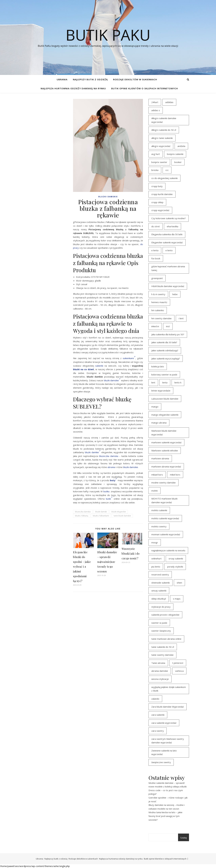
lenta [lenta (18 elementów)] (165, 382)
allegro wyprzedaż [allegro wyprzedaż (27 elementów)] (161, 146)
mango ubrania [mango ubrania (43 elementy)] (159, 423)
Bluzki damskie (108, 197)
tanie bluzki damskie (122, 516)
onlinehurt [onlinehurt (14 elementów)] (156, 558)
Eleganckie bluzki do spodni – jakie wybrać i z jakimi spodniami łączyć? (82, 567)
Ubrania (62, 79)
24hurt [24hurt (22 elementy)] (155, 102)
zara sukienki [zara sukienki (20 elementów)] (158, 715)
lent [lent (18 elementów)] (153, 382)
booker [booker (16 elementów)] (178, 162)
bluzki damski (101, 512)
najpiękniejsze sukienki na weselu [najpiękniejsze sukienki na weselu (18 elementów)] (168, 550)
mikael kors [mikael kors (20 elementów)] (157, 475)
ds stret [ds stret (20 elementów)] (156, 226)
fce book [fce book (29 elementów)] (156, 258)
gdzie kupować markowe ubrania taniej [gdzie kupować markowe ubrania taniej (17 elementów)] (168, 268)
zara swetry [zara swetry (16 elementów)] (158, 731)
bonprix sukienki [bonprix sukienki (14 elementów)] (175, 154)
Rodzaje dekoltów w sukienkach (135, 79)
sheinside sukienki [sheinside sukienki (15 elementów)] (160, 583)
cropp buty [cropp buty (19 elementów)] (157, 186)
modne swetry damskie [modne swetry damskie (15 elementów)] (163, 483)
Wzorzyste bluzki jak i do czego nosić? (131, 554)
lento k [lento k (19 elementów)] (178, 382)
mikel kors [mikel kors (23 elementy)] (175, 475)
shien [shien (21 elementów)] (179, 583)
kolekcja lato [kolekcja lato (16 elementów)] (158, 366)
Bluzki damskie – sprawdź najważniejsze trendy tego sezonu (107, 562)
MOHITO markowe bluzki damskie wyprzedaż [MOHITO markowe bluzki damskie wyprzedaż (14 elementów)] (164, 500)
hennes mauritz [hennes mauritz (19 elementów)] (159, 302)
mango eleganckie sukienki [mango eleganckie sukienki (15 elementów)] (165, 415)
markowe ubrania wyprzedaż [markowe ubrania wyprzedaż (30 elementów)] (166, 467)
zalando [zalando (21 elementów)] (155, 699)
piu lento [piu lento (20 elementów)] (156, 567)
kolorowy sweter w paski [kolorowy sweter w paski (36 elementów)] (164, 375)
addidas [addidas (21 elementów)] (169, 102)
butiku (106, 491)
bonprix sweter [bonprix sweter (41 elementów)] (159, 162)
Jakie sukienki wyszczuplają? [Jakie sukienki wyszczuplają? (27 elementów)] (166, 358)
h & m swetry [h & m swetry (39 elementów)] (158, 294)
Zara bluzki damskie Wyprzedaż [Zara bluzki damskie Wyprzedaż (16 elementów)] (168, 707)
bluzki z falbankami (101, 516)
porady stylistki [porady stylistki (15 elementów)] (175, 567)
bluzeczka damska (109, 456)
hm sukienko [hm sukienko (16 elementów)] (158, 310)
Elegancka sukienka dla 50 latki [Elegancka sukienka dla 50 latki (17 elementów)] (167, 234)
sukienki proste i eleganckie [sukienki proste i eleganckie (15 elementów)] (165, 615)
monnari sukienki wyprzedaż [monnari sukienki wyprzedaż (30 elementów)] (166, 534)
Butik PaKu (108, 35)
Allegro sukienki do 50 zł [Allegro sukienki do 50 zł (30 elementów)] (164, 130)
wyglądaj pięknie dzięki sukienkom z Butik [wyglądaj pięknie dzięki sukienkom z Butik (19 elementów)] (169, 689)
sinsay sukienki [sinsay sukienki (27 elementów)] (159, 591)
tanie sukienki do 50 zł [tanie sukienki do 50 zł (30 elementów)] (163, 647)
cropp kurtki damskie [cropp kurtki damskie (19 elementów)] (162, 194)
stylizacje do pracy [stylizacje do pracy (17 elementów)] (161, 607)
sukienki (99, 366)
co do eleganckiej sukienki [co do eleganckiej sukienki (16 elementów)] (164, 178)
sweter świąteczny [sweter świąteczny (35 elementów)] (161, 631)
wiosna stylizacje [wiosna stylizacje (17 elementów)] (160, 679)
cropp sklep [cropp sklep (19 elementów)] (157, 202)
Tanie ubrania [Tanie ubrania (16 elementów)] (158, 663)
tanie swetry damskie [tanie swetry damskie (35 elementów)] (162, 655)
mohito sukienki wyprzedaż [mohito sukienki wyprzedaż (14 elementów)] (165, 518)
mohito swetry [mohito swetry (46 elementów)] (159, 526)
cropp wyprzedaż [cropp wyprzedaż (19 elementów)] (160, 210)
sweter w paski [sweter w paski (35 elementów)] (159, 623)
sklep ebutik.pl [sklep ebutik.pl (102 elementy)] (159, 599)
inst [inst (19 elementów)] (168, 326)
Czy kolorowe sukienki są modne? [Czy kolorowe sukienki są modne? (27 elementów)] (169, 218)
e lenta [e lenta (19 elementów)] (155, 250)
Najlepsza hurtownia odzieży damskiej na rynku (73, 88)
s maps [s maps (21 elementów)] (177, 599)
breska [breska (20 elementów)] (155, 170)
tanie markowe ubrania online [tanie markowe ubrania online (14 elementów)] (166, 639)
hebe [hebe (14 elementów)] (175, 294)
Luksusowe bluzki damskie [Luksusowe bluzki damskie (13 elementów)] (165, 399)
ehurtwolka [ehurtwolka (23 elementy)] (172, 226)
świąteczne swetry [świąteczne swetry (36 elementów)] (161, 762)
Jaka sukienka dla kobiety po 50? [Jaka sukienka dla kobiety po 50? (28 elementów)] (168, 334)
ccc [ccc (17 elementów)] (167, 170)
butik (109, 499)
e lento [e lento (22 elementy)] (169, 250)
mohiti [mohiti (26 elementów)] (154, 491)
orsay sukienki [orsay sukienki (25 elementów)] (176, 558)
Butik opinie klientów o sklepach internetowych (145, 88)
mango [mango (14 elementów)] (155, 407)
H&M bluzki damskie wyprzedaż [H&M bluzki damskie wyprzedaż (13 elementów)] (168, 286)
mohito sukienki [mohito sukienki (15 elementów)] (159, 510)
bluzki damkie (93, 452)
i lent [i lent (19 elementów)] (181, 318)
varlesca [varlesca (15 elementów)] (179, 671)
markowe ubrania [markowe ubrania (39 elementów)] (160, 458)
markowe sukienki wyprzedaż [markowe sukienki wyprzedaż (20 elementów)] (166, 442)
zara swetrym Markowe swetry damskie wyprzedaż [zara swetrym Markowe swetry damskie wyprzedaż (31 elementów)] (168, 741)
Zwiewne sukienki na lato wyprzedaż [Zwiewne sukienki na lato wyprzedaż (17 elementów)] (164, 752)
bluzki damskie (112, 380)
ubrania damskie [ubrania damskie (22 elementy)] (160, 671)
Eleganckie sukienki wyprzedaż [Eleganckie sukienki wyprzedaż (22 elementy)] (167, 242)
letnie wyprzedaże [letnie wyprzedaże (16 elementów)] (161, 391)
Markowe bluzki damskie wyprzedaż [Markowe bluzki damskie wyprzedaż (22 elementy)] (164, 433)
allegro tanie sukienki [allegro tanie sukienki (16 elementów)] (162, 138)
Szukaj (184, 838)
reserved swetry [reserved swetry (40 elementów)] (160, 575)
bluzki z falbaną (82, 516)
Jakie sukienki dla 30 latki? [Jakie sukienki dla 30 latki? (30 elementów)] (164, 342)
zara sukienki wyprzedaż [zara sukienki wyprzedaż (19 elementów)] (164, 723)
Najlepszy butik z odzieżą (90, 79)
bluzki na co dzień (83, 369)
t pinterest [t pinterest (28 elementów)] (178, 663)
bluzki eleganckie (119, 512)
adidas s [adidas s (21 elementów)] (156, 110)
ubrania (111, 467)
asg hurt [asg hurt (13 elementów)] (156, 154)
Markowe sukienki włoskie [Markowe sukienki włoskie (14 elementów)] (165, 450)
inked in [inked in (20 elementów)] (155, 326)
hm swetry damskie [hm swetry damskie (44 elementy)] (161, 318)
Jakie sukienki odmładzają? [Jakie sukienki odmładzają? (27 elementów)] (165, 350)
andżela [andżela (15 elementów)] (181, 146)
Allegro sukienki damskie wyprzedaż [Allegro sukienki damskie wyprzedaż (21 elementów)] (164, 120)
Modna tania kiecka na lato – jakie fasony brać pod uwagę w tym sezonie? (165, 816)
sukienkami (129, 358)
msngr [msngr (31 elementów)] (155, 542)
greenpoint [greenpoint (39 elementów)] (157, 278)
